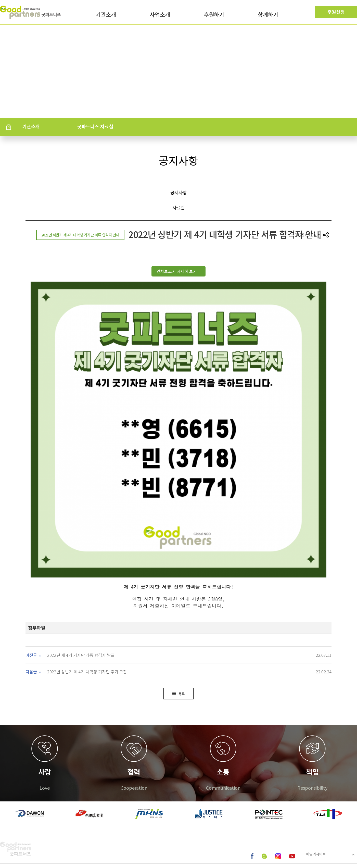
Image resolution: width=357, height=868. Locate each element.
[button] (5, 755)
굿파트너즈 (31, 12)
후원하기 (214, 15)
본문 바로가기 (0, 0)
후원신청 (336, 12)
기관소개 (106, 15)
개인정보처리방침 (16, 818)
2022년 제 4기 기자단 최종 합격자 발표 (81, 596)
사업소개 (160, 15)
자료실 (178, 207)
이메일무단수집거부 (76, 818)
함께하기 (268, 15)
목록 (179, 635)
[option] (30, 755)
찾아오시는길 (108, 818)
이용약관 (46, 818)
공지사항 (178, 192)
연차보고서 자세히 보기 (177, 271)
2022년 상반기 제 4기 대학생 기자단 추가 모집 (87, 613)
